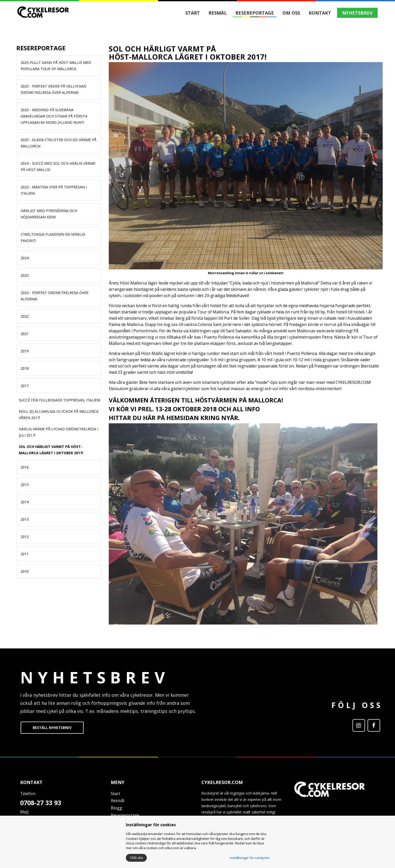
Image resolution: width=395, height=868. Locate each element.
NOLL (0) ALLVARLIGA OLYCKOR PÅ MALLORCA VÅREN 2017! (59, 415)
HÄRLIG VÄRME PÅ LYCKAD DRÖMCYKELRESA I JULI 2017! (59, 432)
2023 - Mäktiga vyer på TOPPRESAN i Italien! (54, 190)
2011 (25, 554)
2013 (25, 519)
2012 (25, 537)
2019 (25, 351)
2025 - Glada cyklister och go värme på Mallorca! (59, 143)
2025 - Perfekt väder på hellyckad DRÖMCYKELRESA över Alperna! (53, 89)
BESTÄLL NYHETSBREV (52, 728)
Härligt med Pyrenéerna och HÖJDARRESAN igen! (49, 214)
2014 (25, 502)
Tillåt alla (136, 858)
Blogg (116, 808)
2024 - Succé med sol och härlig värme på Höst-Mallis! (58, 167)
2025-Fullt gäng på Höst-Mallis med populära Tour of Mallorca (56, 66)
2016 (25, 467)
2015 (25, 485)
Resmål (218, 13)
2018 (25, 368)
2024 (25, 258)
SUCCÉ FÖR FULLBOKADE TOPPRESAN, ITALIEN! (60, 400)
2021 (25, 334)
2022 (25, 316)
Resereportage (255, 13)
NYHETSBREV (357, 13)
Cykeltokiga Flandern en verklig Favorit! (53, 237)
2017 (25, 386)
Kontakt (320, 13)
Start (193, 13)
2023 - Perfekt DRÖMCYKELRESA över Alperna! (55, 296)
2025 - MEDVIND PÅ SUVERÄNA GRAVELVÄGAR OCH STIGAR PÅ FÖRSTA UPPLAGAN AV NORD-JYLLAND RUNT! (54, 116)
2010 (25, 571)
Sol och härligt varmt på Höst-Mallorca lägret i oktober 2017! (51, 450)
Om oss (291, 13)
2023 (25, 275)
